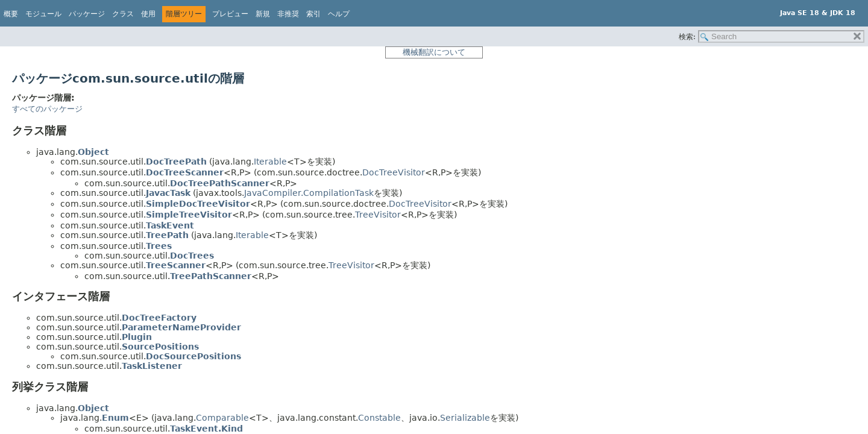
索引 (313, 14)
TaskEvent (170, 225)
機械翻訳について (434, 52)
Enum (115, 418)
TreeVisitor (378, 215)
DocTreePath (176, 162)
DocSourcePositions (193, 356)
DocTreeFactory (159, 318)
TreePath (167, 235)
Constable (379, 418)
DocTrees (192, 256)
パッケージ (87, 14)
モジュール (43, 14)
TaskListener (152, 366)
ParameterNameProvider (181, 327)
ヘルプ (339, 14)
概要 (11, 14)
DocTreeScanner (185, 172)
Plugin (137, 337)
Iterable (270, 162)
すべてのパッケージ (47, 109)
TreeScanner (176, 265)
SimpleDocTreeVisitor (198, 204)
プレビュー (230, 14)
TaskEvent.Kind (206, 429)
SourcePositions (160, 347)
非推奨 (288, 14)
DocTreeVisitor (394, 172)
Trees (159, 246)
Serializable (465, 418)
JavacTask (168, 193)
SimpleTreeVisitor (189, 215)
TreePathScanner (211, 276)
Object (93, 152)
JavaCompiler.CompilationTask (309, 193)
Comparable (222, 418)
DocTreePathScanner (220, 183)
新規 (263, 14)
